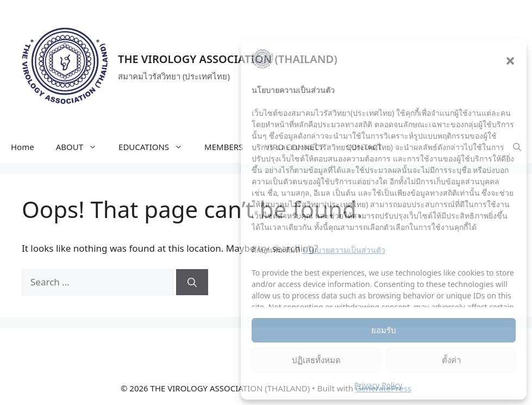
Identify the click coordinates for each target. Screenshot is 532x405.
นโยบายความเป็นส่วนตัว (344, 250)
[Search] (192, 282)
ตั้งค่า (451, 360)
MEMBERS (224, 147)
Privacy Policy (378, 385)
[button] (510, 61)
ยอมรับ (384, 330)
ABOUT (82, 147)
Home (23, 147)
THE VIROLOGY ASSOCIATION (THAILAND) (228, 59)
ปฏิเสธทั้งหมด (316, 360)
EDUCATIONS (156, 147)
